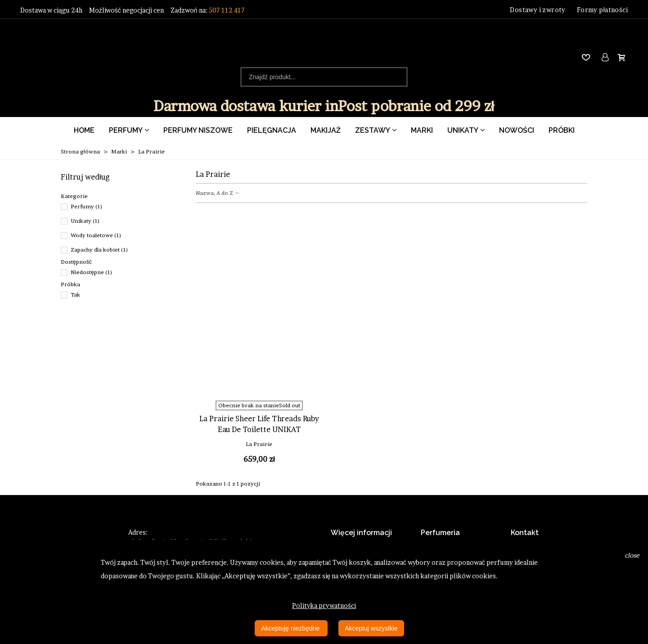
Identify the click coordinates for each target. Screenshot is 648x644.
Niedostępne (92, 272)
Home (84, 130)
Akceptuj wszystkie (371, 628)
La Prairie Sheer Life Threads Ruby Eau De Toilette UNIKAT (259, 424)
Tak (75, 295)
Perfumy (126, 130)
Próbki (562, 130)
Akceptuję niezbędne (291, 628)
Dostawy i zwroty (538, 10)
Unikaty (463, 130)
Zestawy (373, 130)
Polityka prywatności (324, 606)
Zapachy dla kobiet (99, 250)
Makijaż (326, 130)
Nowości (517, 130)
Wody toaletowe (96, 235)
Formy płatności (602, 10)
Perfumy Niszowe (198, 130)
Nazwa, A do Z (218, 193)
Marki (422, 130)
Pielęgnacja (272, 130)
